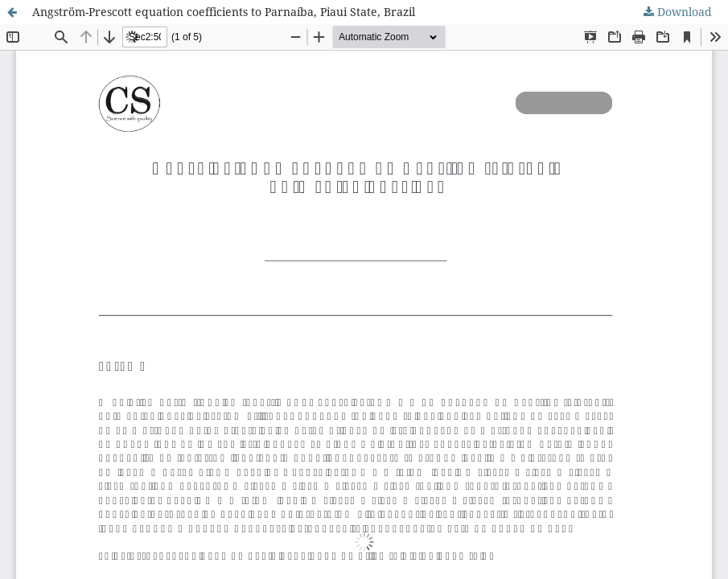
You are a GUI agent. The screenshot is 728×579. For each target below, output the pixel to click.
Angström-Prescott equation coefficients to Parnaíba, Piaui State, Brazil (224, 12)
